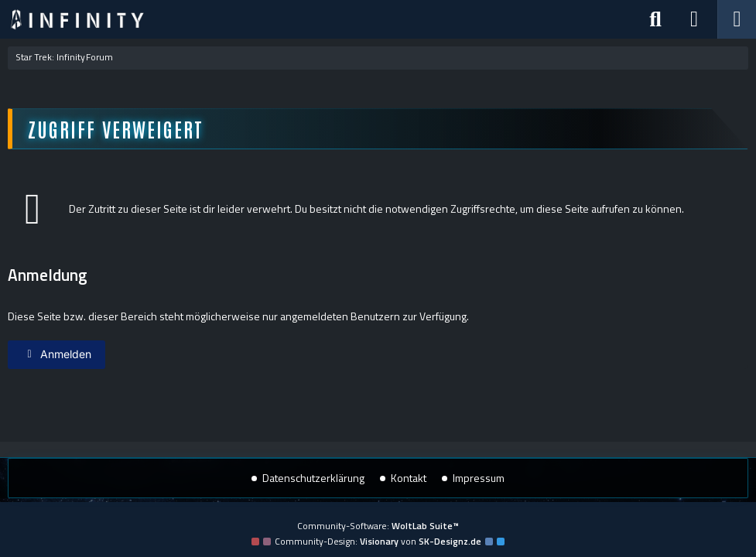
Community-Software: (378, 526)
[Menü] (737, 19)
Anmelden (56, 354)
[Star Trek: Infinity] (77, 19)
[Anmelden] (694, 19)
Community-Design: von (378, 541)
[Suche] (655, 19)
